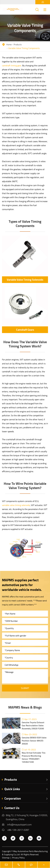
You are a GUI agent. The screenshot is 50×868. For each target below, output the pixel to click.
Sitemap (6, 858)
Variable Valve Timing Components (24, 48)
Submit (25, 688)
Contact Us (12, 808)
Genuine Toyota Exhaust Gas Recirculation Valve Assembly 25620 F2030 (33, 725)
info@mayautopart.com (19, 825)
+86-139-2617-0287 (18, 830)
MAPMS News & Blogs (25, 707)
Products (18, 44)
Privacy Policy (18, 858)
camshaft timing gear (12, 65)
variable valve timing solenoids (16, 505)
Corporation (26, 798)
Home (9, 44)
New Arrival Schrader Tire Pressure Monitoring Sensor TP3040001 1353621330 (34, 757)
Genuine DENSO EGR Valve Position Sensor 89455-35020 (34, 741)
